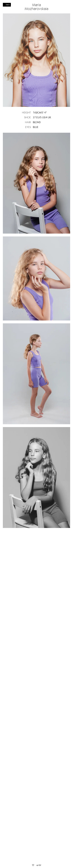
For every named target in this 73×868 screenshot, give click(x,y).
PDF (39, 865)
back (8, 5)
